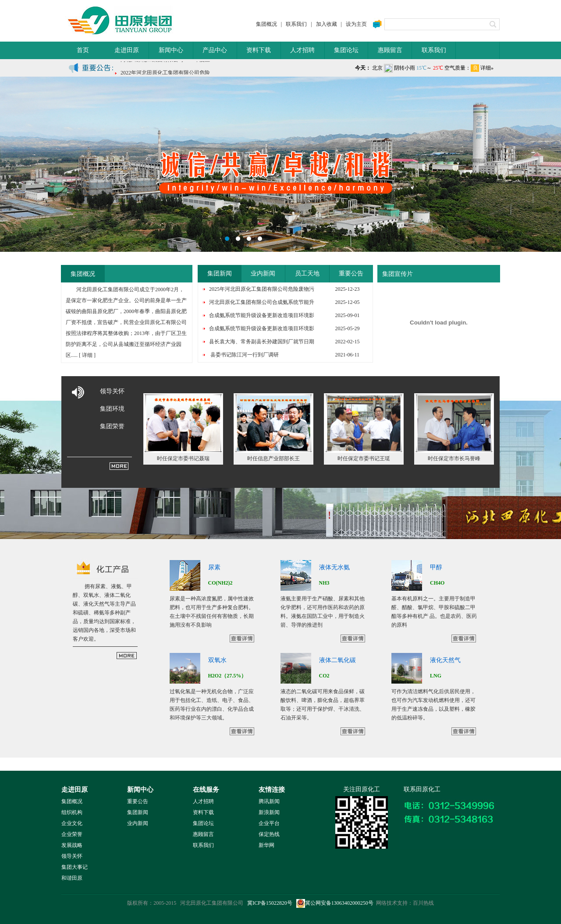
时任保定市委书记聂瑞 (183, 458)
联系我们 (296, 24)
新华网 (266, 845)
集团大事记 (75, 867)
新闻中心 (171, 50)
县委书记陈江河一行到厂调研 (244, 355)
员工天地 (307, 273)
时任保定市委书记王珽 (364, 458)
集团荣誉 (112, 426)
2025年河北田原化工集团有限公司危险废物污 (262, 289)
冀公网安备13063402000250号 (335, 903)
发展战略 (72, 845)
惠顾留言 (390, 50)
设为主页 (356, 24)
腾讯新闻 (269, 801)
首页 (83, 50)
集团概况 (266, 24)
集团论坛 (346, 50)
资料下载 (259, 50)
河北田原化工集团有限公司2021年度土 (165, 69)
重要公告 (351, 273)
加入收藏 (327, 24)
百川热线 (423, 903)
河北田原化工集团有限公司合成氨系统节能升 (262, 302)
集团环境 (112, 409)
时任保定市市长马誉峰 (454, 458)
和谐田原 (72, 878)
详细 (87, 355)
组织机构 (72, 812)
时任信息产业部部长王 (273, 458)
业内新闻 (263, 273)
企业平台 (269, 823)
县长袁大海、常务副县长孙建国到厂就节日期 (262, 342)
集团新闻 (220, 273)
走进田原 (127, 50)
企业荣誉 (72, 834)
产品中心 (215, 50)
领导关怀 (112, 391)
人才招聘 (302, 50)
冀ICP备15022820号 (270, 903)
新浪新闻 (269, 812)
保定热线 (269, 834)
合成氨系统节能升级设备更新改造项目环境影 (262, 315)
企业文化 (72, 823)
